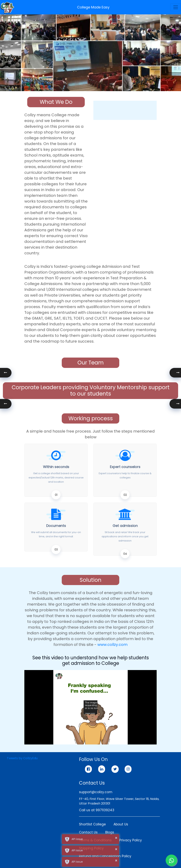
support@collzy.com (96, 792)
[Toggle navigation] (176, 7)
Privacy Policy (131, 840)
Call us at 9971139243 (97, 810)
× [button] (116, 838)
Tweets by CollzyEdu (22, 758)
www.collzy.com (112, 645)
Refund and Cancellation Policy (105, 856)
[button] (175, 373)
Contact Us (88, 832)
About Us (121, 824)
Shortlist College (92, 824)
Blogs (110, 832)
